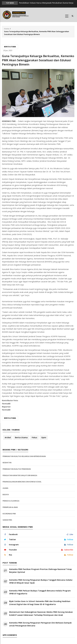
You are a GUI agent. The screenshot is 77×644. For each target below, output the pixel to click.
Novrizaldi (6, 404)
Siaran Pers (7, 520)
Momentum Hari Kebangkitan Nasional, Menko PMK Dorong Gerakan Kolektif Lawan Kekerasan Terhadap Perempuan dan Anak (41, 613)
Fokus (34, 437)
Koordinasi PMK (9, 514)
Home (7, 29)
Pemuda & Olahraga (11, 501)
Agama (5, 488)
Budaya (6, 495)
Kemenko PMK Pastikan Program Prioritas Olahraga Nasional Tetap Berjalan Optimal (40, 571)
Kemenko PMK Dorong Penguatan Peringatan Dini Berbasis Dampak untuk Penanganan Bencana (40, 624)
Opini (44, 437)
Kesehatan (7, 463)
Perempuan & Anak (10, 507)
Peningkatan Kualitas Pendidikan (17, 469)
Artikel (8, 437)
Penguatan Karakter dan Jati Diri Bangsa (20, 475)
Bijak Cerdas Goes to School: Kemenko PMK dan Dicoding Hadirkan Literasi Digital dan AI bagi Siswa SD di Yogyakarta (40, 603)
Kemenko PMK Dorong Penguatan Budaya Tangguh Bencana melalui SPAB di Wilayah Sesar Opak (41, 581)
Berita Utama (10, 47)
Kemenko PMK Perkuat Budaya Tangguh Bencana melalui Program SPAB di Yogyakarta (40, 592)
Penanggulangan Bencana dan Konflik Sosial (22, 482)
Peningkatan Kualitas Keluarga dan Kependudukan (24, 456)
